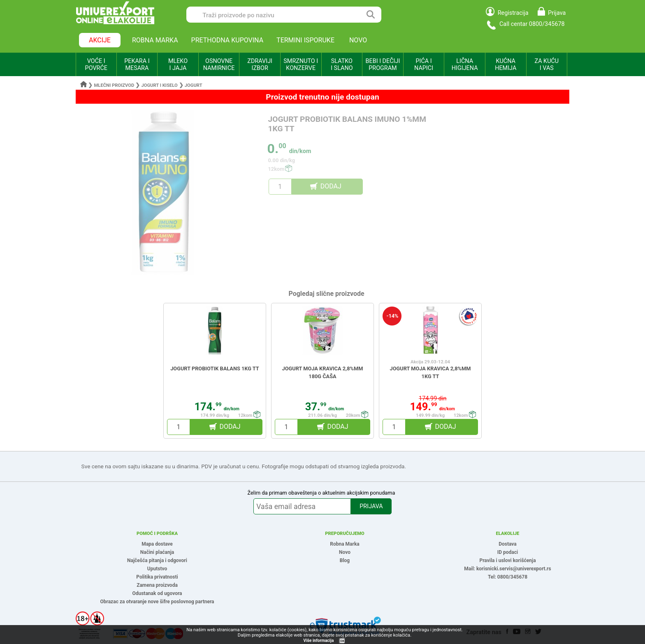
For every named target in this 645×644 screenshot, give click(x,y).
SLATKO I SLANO (342, 65)
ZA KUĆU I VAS (546, 65)
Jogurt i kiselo (159, 85)
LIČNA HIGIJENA (465, 65)
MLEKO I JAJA (178, 65)
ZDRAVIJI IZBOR (260, 65)
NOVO (358, 40)
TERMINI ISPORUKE (305, 40)
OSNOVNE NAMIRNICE (219, 65)
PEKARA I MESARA (137, 65)
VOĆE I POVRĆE (96, 65)
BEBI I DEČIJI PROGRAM (383, 65)
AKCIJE (100, 40)
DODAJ (331, 186)
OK (342, 641)
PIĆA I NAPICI (424, 65)
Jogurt (194, 85)
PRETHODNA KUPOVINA (227, 40)
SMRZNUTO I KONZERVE (301, 65)
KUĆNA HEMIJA (506, 65)
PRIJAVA (371, 506)
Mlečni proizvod (114, 85)
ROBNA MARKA (155, 40)
